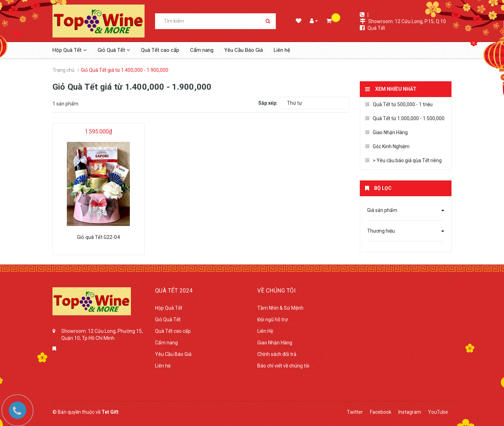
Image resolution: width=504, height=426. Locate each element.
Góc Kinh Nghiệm (387, 146)
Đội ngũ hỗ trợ (272, 319)
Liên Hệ (265, 331)
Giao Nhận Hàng (387, 132)
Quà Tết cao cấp (160, 50)
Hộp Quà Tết (169, 308)
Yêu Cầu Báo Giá (244, 50)
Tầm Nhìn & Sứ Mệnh (280, 308)
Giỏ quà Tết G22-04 (99, 237)
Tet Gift (110, 412)
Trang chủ (64, 70)
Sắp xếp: (268, 103)
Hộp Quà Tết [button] (70, 50)
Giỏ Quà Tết (168, 319)
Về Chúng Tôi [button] (276, 291)
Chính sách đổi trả (277, 354)
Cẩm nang (202, 50)
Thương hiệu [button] (406, 231)
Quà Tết (376, 28)
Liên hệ (282, 50)
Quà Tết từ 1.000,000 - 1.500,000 (405, 118)
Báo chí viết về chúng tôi (283, 366)
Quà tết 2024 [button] (174, 291)
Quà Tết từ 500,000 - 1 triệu (399, 104)
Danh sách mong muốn (298, 22)
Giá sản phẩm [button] (406, 210)
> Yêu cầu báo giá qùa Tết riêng (404, 160)
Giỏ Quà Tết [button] (114, 50)
